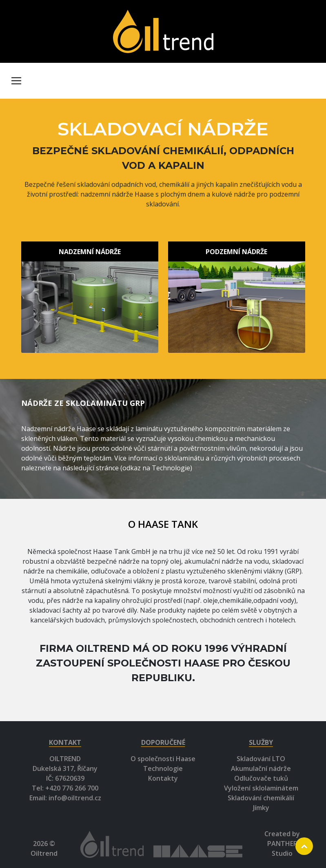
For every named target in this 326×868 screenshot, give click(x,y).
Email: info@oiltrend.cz (65, 798)
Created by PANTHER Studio (282, 844)
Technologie (163, 768)
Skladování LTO (261, 759)
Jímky (261, 808)
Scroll (304, 846)
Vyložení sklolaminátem (261, 788)
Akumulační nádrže (261, 768)
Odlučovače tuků (261, 778)
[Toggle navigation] (16, 81)
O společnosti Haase (163, 759)
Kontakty (163, 778)
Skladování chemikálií (261, 798)
